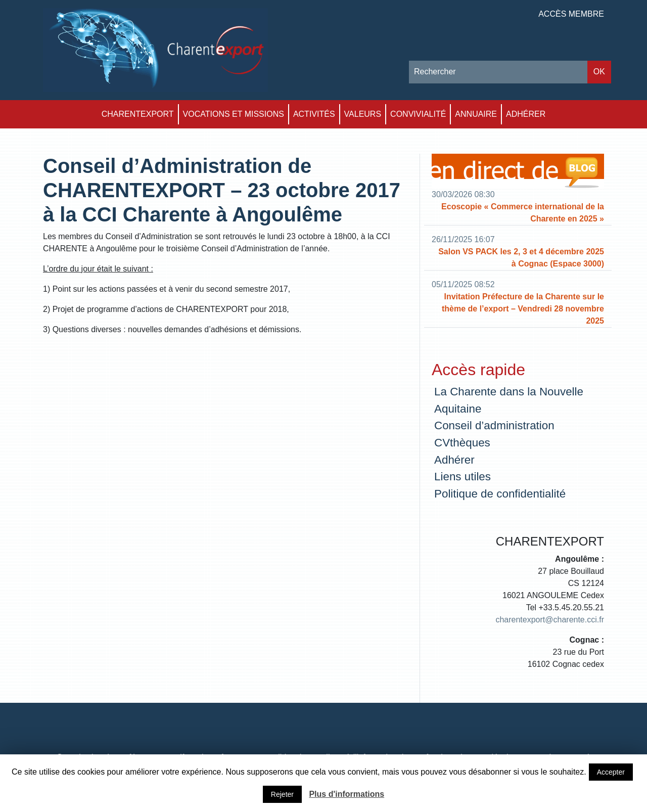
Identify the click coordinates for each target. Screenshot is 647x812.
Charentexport (138, 114)
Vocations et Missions (234, 114)
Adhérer (526, 114)
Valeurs (363, 114)
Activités (314, 114)
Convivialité (418, 114)
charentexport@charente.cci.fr (550, 620)
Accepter (611, 772)
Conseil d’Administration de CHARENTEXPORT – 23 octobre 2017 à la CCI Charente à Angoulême (222, 190)
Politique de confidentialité (500, 494)
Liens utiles (463, 477)
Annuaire (476, 114)
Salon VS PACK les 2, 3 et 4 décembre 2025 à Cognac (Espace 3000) (521, 258)
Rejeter (282, 794)
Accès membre (571, 14)
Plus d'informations (346, 794)
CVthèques (462, 443)
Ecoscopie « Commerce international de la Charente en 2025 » (523, 213)
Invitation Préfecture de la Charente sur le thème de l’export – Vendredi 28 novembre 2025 (523, 309)
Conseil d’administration (494, 425)
